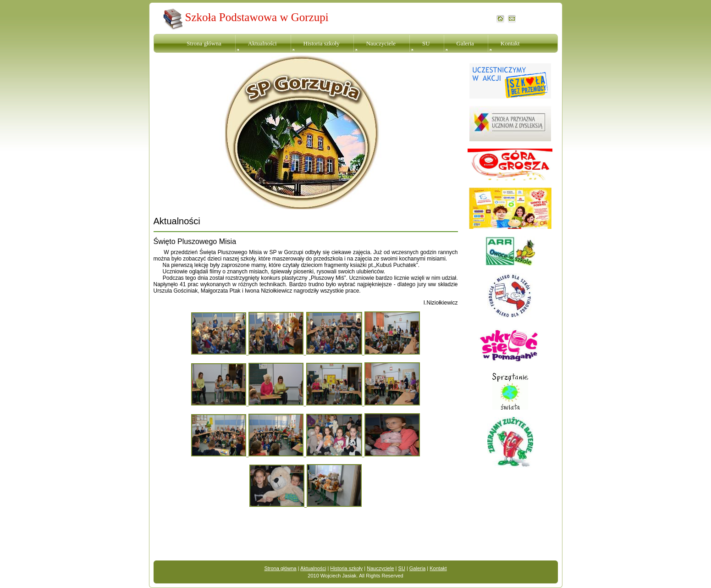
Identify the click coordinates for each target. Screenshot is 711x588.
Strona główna (204, 43)
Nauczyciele (381, 43)
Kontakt (510, 43)
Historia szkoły (322, 43)
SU (426, 43)
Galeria (465, 43)
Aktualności (262, 43)
